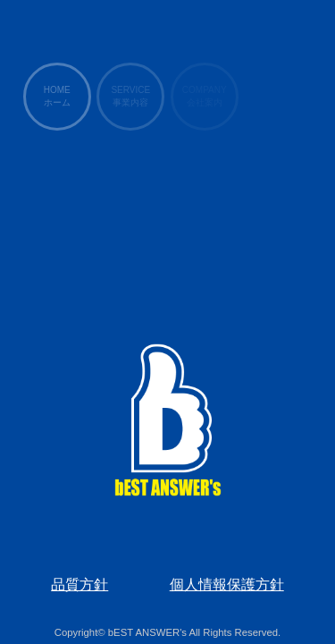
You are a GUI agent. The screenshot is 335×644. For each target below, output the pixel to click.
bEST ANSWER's (147, 632)
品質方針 (80, 585)
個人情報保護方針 (227, 585)
